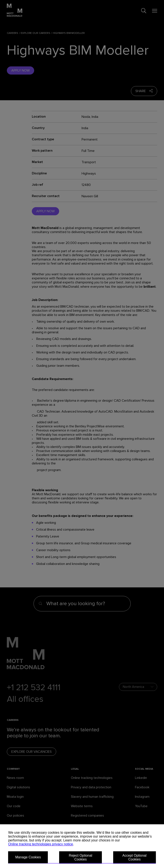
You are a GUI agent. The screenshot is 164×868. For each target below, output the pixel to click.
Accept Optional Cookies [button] (134, 857)
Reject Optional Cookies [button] (80, 857)
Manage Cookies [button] (28, 857)
